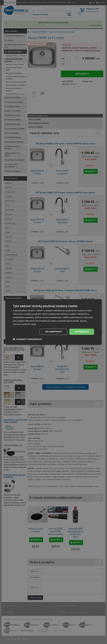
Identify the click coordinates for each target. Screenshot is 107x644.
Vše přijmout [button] (82, 332)
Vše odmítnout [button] (53, 332)
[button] (28, 339)
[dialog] (54, 322)
